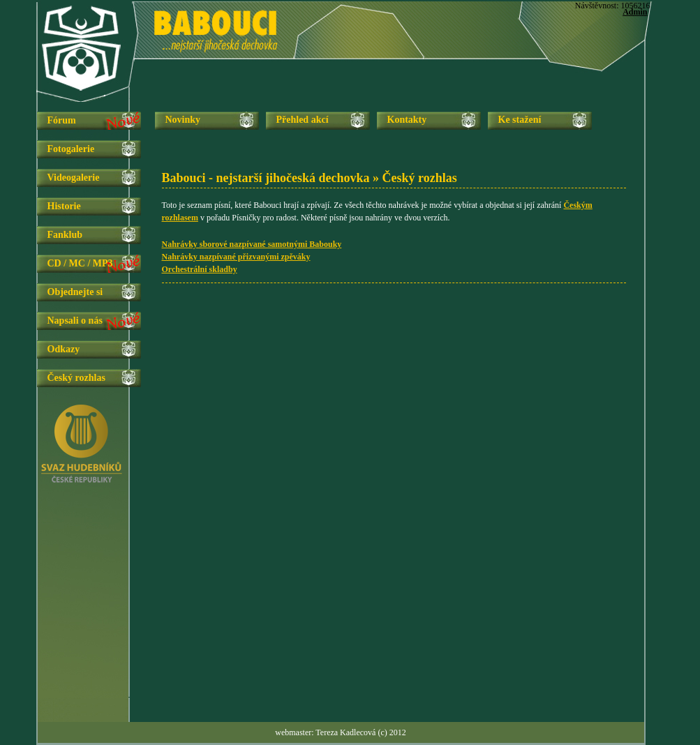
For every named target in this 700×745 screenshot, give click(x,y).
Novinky (183, 120)
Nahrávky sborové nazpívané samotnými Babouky (252, 244)
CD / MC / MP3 (80, 263)
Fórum (62, 120)
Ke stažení (520, 120)
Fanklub (65, 235)
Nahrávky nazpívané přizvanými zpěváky (236, 257)
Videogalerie (74, 178)
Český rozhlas (76, 378)
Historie (64, 206)
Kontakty (407, 120)
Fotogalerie (71, 149)
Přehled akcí (303, 120)
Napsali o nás (75, 321)
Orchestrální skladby (200, 269)
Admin (635, 12)
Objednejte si (75, 292)
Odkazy (64, 349)
